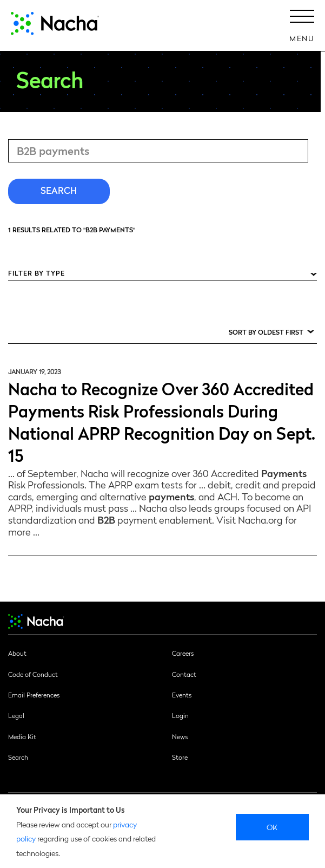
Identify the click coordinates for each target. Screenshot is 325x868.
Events (182, 695)
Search (18, 757)
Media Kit (22, 736)
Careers (183, 653)
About (17, 653)
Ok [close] (272, 827)
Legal (16, 715)
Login (180, 715)
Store (180, 757)
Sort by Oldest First (266, 332)
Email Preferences (34, 695)
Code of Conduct (33, 674)
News (180, 736)
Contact (184, 674)
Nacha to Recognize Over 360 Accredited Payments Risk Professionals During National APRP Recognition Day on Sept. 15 (162, 421)
